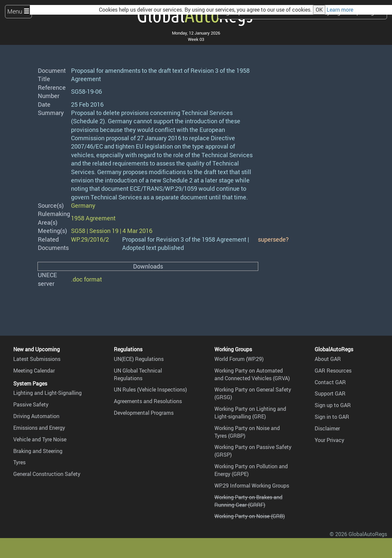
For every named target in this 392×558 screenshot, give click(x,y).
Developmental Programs (144, 413)
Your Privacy (329, 440)
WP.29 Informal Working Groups (252, 486)
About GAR (328, 359)
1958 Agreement (93, 218)
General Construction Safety (47, 474)
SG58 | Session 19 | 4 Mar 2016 (112, 231)
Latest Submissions (37, 359)
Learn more (340, 10)
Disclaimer (327, 428)
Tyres (19, 462)
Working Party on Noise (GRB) (250, 516)
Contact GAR (330, 382)
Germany (83, 205)
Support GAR (330, 393)
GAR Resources (333, 371)
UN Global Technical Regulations (138, 374)
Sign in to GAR (332, 417)
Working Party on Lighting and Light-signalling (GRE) (250, 413)
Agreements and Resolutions (148, 401)
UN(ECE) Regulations (139, 359)
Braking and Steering (38, 451)
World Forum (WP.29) (239, 359)
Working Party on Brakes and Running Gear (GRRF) (248, 501)
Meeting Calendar (34, 371)
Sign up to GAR (333, 405)
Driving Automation (36, 416)
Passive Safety (31, 404)
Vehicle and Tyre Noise (40, 439)
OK (319, 10)
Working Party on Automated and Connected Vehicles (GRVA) (252, 374)
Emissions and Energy (39, 428)
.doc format (86, 279)
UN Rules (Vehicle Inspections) (150, 390)
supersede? (273, 239)
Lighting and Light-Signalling (47, 393)
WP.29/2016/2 (90, 239)
